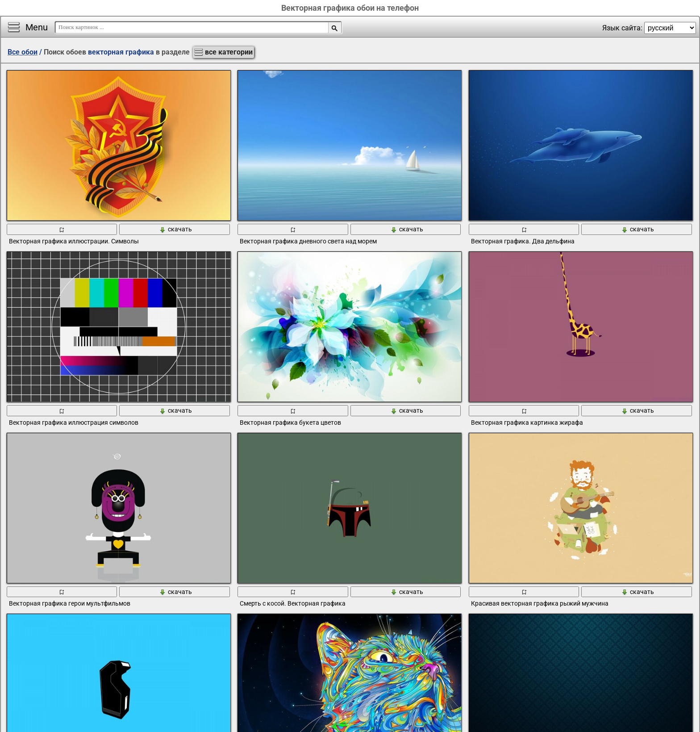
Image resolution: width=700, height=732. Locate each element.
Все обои (23, 52)
